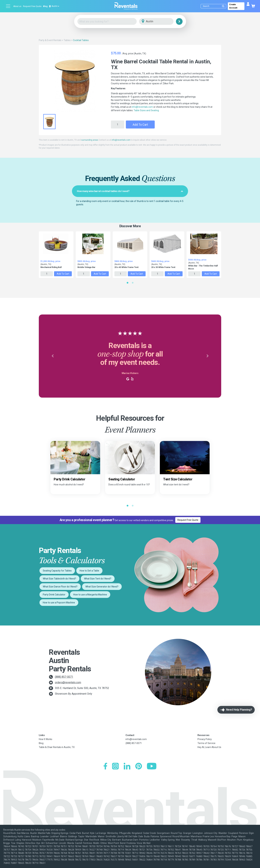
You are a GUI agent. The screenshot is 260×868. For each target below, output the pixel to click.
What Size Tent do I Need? (98, 579)
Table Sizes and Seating (146, 110)
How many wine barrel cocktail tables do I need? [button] (130, 191)
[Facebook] (105, 767)
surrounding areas (90, 140)
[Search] (214, 6)
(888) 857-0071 (64, 677)
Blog (45, 6)
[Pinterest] (139, 767)
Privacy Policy (205, 739)
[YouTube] (152, 767)
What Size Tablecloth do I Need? (59, 579)
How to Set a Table (89, 571)
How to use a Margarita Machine (90, 595)
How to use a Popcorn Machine (59, 603)
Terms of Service (206, 743)
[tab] (130, 191)
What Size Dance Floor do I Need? (60, 587)
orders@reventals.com (68, 682)
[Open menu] (8, 6)
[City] (161, 22)
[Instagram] (115, 767)
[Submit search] (223, 6)
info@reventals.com (142, 107)
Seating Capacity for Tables (57, 571)
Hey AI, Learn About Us (209, 747)
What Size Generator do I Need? (102, 587)
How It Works (46, 739)
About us (17, 6)
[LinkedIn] (127, 767)
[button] (52, 356)
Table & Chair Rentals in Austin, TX (57, 747)
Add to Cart (140, 125)
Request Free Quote (32, 6)
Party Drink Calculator (54, 595)
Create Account (233, 6)
